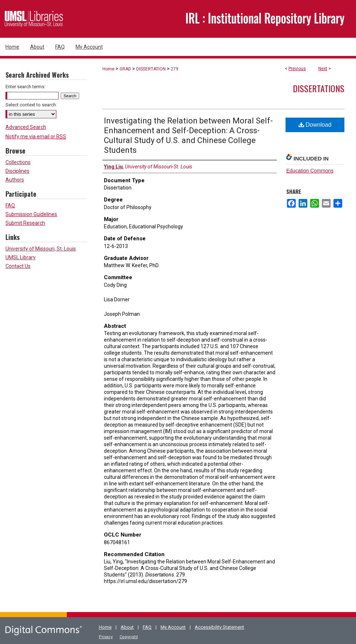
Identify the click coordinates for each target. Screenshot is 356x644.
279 (175, 69)
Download (315, 125)
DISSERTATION (151, 69)
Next (323, 69)
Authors (15, 180)
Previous (297, 69)
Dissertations (319, 88)
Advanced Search (26, 127)
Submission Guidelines (31, 214)
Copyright (129, 637)
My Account (173, 627)
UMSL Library (21, 257)
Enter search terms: (25, 87)
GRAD (125, 69)
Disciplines (17, 171)
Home (108, 69)
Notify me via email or (36, 136)
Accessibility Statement (219, 627)
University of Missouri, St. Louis (41, 249)
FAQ (10, 205)
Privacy (106, 637)
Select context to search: (31, 105)
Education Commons (310, 171)
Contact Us (18, 266)
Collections (18, 162)
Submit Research (25, 223)
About (127, 627)
